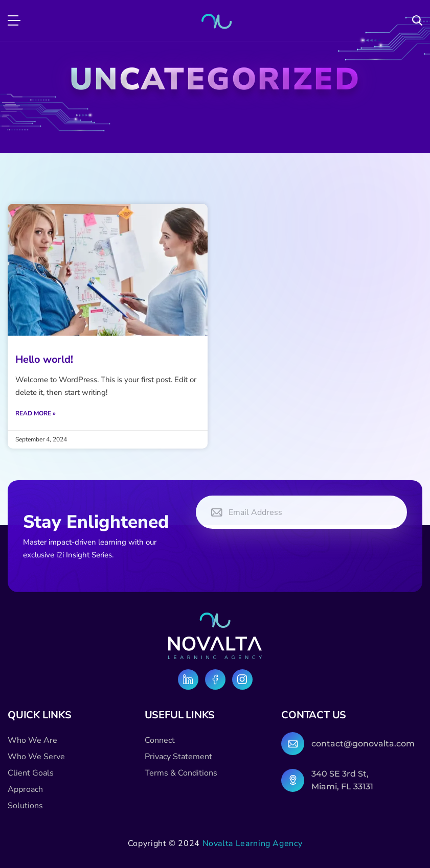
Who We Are (32, 740)
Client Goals (31, 773)
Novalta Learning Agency (253, 843)
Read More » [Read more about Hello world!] (36, 413)
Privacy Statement (178, 757)
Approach (25, 789)
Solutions (25, 806)
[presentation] (274, 557)
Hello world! (44, 359)
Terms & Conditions (181, 773)
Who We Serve (36, 757)
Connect (160, 740)
